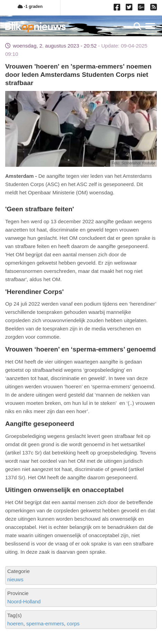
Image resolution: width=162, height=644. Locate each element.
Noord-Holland (24, 601)
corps (73, 623)
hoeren (15, 623)
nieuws (15, 579)
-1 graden (30, 7)
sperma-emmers (45, 623)
